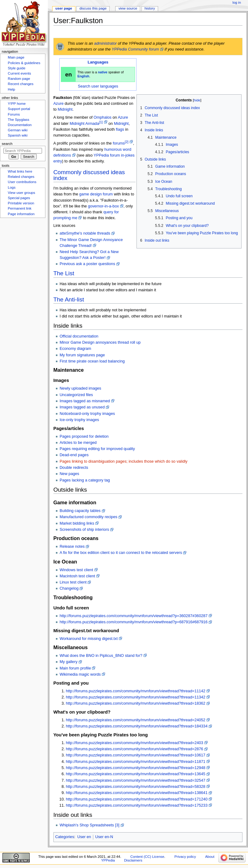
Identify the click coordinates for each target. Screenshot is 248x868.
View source (128, 8)
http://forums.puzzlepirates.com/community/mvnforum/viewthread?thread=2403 (135, 743)
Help (11, 89)
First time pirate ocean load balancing (92, 361)
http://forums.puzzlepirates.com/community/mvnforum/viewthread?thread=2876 (135, 749)
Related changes (21, 177)
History (150, 8)
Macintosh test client (77, 576)
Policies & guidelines (24, 63)
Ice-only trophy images (79, 420)
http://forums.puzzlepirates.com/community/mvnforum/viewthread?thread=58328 (136, 787)
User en (84, 837)
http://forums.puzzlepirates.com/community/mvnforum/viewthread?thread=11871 (136, 762)
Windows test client (76, 570)
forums (119, 144)
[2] (127, 142)
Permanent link (19, 208)
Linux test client (73, 582)
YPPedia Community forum (135, 49)
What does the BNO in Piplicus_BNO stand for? (101, 656)
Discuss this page (93, 8)
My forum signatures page (82, 355)
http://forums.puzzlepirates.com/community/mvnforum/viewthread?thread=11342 (136, 697)
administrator (105, 43)
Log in (237, 2)
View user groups (21, 193)
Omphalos (103, 117)
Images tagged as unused (82, 407)
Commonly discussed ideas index (89, 175)
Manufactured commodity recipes (88, 517)
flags (120, 129)
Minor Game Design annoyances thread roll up (100, 342)
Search (7, 144)
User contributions (22, 182)
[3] (117, 825)
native (103, 72)
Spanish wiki (18, 135)
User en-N (104, 837)
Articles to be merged (78, 443)
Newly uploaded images (80, 388)
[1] (101, 122)
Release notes (72, 547)
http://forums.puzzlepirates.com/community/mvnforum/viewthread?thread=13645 (136, 774)
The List (64, 273)
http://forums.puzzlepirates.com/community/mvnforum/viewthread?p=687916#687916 (134, 622)
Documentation (20, 125)
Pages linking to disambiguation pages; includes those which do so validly (124, 461)
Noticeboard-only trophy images (87, 414)
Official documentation (79, 336)
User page (64, 8)
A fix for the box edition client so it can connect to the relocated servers (121, 553)
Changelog (69, 588)
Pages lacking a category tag (85, 480)
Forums (14, 114)
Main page (16, 57)
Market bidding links (77, 523)
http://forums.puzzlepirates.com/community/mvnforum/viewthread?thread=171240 (137, 799)
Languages (98, 62)
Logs (12, 187)
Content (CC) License (147, 857)
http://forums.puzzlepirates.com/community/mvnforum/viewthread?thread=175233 (137, 805)
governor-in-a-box (103, 206)
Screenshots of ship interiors (84, 530)
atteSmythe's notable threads (85, 233)
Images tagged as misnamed (85, 401)
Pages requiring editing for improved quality (97, 449)
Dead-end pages (74, 455)
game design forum (96, 194)
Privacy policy (185, 857)
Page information (21, 214)
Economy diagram (75, 349)
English (83, 76)
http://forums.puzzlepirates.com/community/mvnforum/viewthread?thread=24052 (136, 720)
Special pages (19, 198)
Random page (19, 79)
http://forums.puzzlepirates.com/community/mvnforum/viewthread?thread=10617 (136, 755)
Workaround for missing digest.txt (89, 639)
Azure (59, 104)
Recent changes (21, 84)
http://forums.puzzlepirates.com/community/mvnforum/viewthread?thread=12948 (136, 768)
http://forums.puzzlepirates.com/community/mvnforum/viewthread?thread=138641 (137, 793)
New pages (69, 474)
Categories (65, 837)
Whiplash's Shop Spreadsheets (87, 825)
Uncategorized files (76, 395)
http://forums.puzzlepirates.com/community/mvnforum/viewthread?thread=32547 (136, 780)
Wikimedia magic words (80, 674)
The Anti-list (69, 299)
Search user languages (98, 86)
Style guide (17, 68)
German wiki (18, 130)
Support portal (19, 109)
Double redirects (74, 468)
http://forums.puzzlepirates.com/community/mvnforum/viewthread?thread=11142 (136, 691)
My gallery (69, 662)
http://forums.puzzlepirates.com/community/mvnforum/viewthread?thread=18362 (136, 703)
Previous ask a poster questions (87, 264)
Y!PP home (17, 104)
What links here (20, 171)
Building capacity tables (80, 511)
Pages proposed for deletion (84, 436)
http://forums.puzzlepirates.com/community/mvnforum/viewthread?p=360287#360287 (134, 616)
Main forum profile (75, 668)
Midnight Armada (84, 124)
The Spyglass (18, 120)
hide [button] (197, 100)
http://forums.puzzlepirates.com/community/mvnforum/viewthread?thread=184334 (137, 726)
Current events (19, 73)
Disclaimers (133, 860)
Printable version (21, 203)
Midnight (65, 109)
